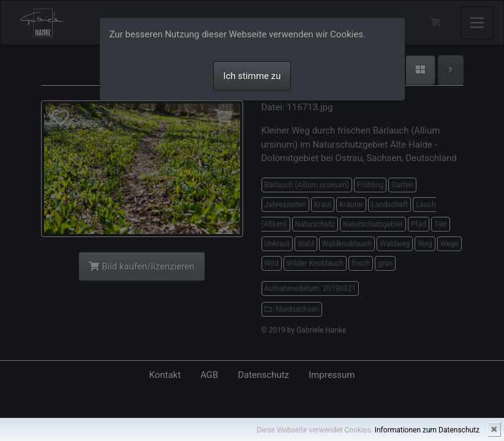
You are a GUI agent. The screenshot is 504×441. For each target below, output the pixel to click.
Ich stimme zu (252, 76)
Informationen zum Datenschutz (427, 430)
